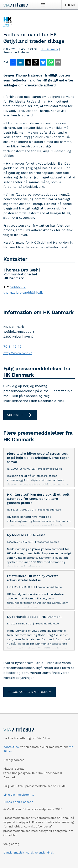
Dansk (7, 853)
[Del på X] (28, 63)
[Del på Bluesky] (43, 63)
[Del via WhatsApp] (51, 63)
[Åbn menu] (44, 5)
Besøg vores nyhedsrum (30, 692)
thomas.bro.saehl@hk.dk (23, 293)
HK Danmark (49, 49)
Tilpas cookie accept (18, 802)
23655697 (18, 287)
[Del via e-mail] (58, 63)
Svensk (40, 853)
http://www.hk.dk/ (18, 353)
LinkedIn (9, 795)
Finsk (50, 853)
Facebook (24, 795)
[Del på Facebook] (13, 63)
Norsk (30, 853)
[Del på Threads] (36, 63)
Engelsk (19, 853)
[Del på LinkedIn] (21, 63)
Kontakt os (11, 747)
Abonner (20, 415)
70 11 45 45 (12, 346)
